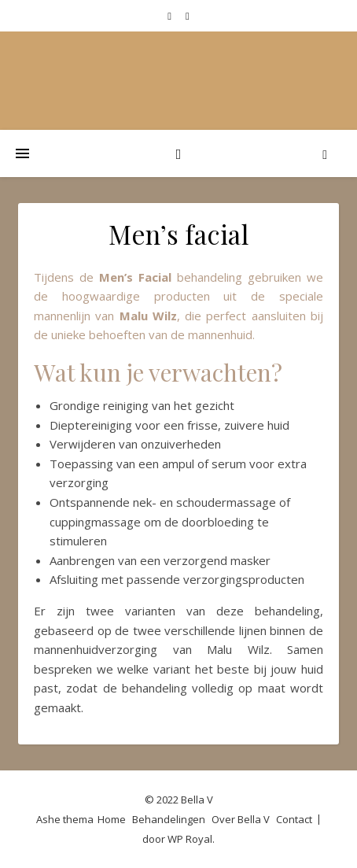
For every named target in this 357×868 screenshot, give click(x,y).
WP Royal (190, 839)
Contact (294, 819)
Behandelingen (169, 819)
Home (112, 819)
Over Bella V (241, 819)
